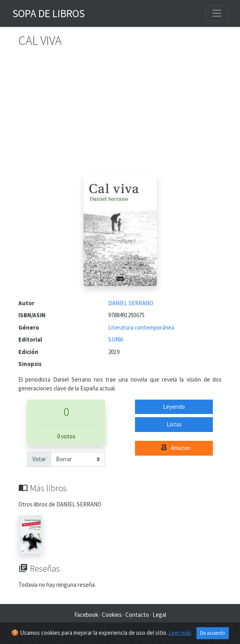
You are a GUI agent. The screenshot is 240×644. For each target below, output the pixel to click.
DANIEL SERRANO (131, 303)
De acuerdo (213, 633)
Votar (39, 459)
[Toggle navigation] (217, 13)
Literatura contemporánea (141, 327)
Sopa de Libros (49, 13)
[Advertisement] (120, 115)
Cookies (112, 615)
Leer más (180, 633)
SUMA (116, 339)
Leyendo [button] (174, 407)
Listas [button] (174, 424)
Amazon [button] (174, 448)
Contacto (137, 615)
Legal (159, 615)
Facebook (86, 615)
